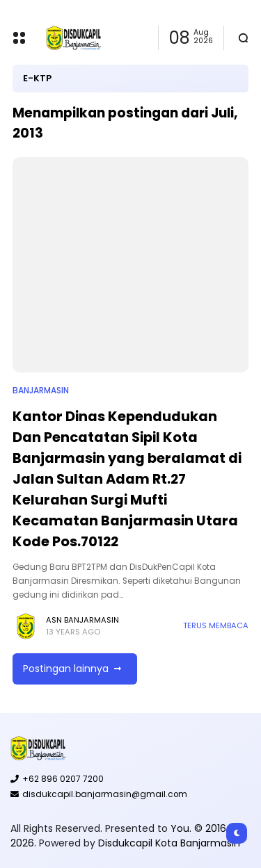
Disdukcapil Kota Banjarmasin (169, 843)
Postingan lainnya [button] (66, 669)
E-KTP (37, 78)
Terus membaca (216, 625)
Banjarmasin (41, 391)
